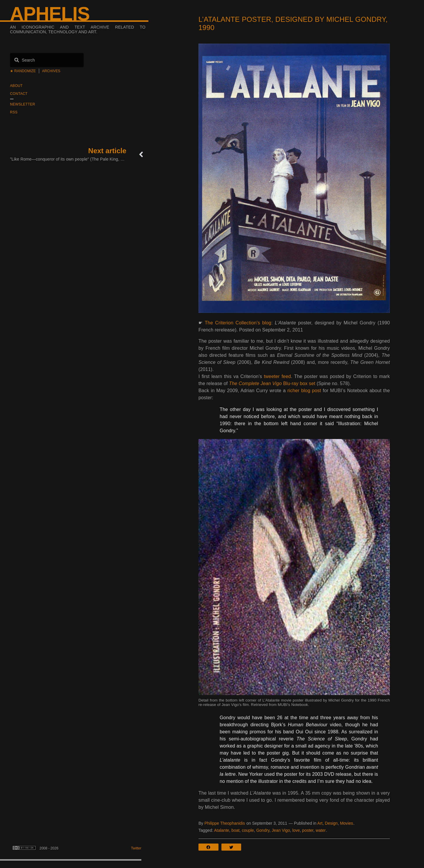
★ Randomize (23, 71)
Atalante (222, 830)
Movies (347, 823)
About (16, 86)
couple (248, 830)
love (296, 830)
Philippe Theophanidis (225, 823)
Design (331, 823)
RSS (14, 112)
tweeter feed (277, 376)
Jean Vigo (281, 830)
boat (235, 830)
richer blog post (304, 391)
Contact (19, 94)
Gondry (263, 830)
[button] (210, 847)
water (321, 830)
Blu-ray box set (272, 383)
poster (308, 830)
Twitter (136, 848)
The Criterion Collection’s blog (238, 323)
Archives (51, 71)
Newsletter (23, 104)
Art (320, 823)
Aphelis (50, 14)
